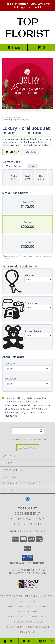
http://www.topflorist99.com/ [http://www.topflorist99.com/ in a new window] (28, 573)
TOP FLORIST (27, 27)
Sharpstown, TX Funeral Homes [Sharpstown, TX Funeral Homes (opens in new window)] (18, 596)
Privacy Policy (14, 627)
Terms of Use (28, 632)
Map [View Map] (28, 641)
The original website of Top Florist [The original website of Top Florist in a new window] (27, 570)
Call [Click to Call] (9, 641)
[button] (27, 558)
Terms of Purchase (36, 627)
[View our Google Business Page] (28, 501)
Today (32, 166)
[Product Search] (28, 431)
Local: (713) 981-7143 (28, 524)
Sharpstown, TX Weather (22, 606)
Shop (14, 47)
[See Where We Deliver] (28, 448)
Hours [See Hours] (46, 641)
